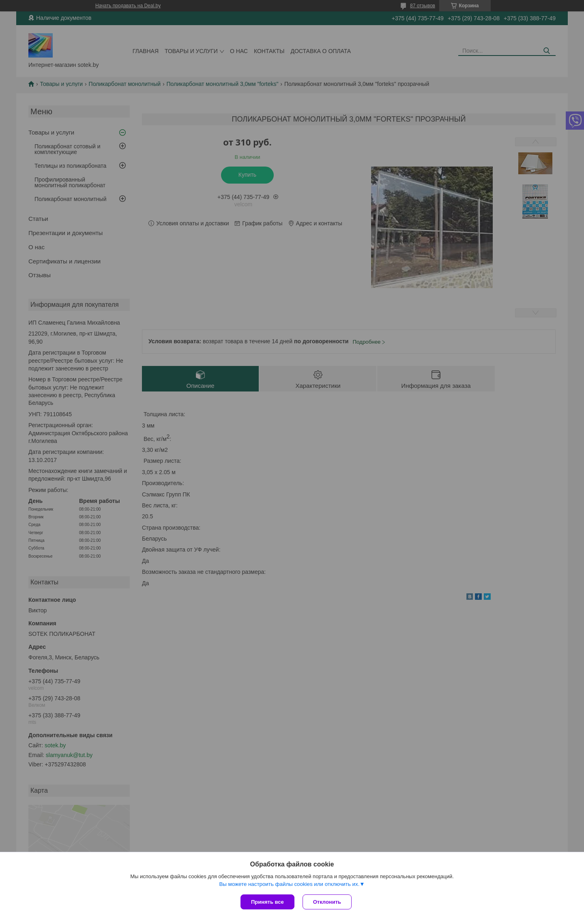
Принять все (267, 902)
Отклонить (327, 902)
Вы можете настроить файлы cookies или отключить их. (289, 884)
